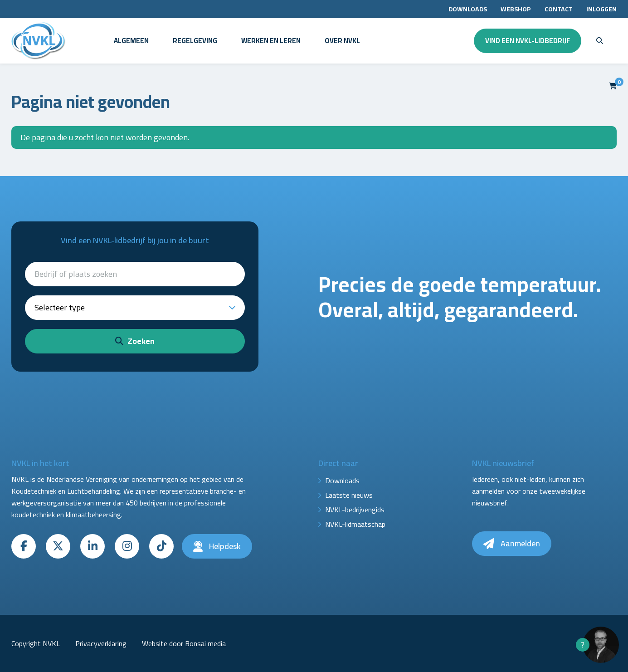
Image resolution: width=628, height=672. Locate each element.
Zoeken (135, 341)
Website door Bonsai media (184, 643)
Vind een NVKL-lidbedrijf (528, 41)
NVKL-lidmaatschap (355, 524)
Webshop (516, 9)
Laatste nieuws (349, 495)
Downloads (468, 9)
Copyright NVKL (36, 643)
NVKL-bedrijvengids (355, 510)
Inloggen (601, 9)
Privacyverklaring (101, 643)
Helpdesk (217, 546)
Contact (559, 9)
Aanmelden (512, 543)
